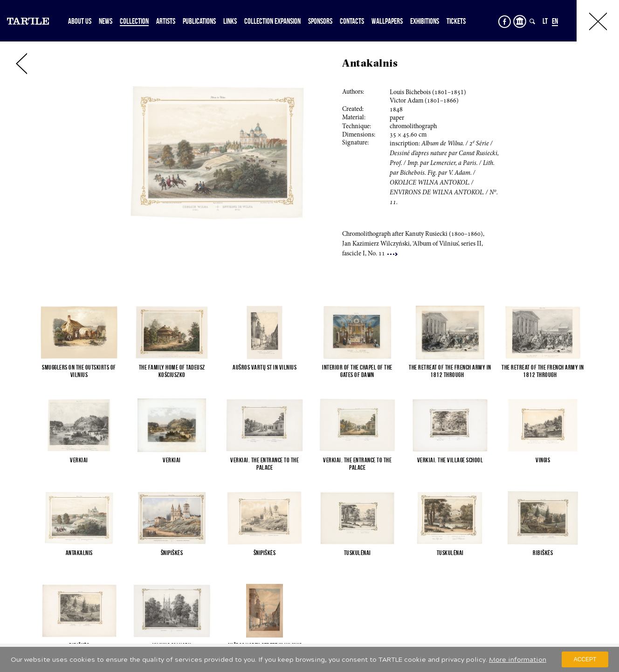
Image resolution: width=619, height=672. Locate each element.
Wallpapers (387, 21)
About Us (80, 21)
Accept (585, 659)
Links (230, 21)
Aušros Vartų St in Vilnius (265, 367)
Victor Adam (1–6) (424, 101)
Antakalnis (79, 553)
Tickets (456, 21)
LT (545, 21)
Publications (199, 21)
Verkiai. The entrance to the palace (265, 464)
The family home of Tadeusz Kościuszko (172, 371)
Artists (166, 21)
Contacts (352, 21)
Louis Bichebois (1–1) (428, 93)
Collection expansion (272, 21)
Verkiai (79, 460)
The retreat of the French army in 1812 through (450, 371)
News (106, 21)
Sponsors (320, 21)
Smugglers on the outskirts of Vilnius (79, 371)
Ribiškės (543, 553)
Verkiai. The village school (450, 460)
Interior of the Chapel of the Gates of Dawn (357, 371)
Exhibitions (425, 21)
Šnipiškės (172, 553)
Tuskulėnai (358, 553)
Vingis (543, 460)
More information (518, 660)
